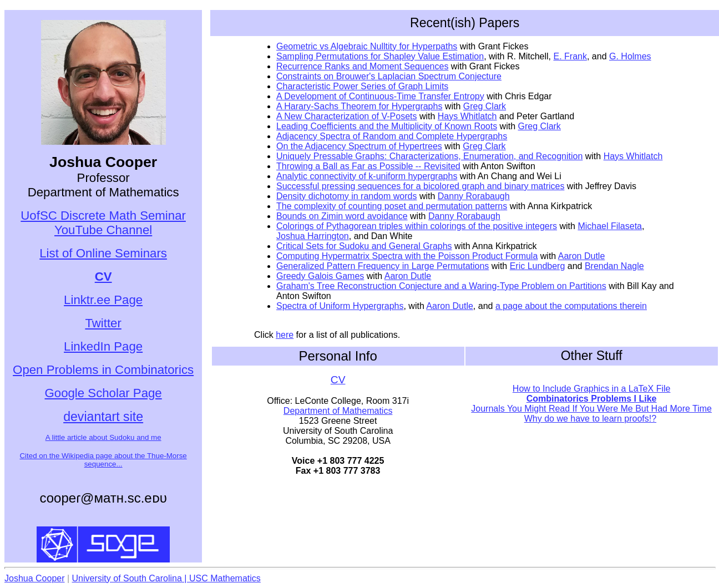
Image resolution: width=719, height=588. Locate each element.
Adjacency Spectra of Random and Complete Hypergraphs (392, 136)
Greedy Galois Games (320, 276)
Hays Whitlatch (467, 116)
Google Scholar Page (103, 393)
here (285, 335)
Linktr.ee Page (103, 300)
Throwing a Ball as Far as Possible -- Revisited (368, 166)
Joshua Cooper (35, 578)
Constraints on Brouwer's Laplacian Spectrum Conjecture (389, 76)
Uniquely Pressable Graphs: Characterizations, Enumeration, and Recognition (429, 156)
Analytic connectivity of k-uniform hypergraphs (367, 176)
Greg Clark (485, 106)
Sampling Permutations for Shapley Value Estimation (380, 56)
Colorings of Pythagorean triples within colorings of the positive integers (417, 226)
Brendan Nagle (614, 266)
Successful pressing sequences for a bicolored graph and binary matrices (420, 186)
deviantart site (103, 417)
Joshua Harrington (313, 236)
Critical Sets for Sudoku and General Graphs (364, 246)
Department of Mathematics (338, 411)
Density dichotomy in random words (346, 196)
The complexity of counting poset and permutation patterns (392, 206)
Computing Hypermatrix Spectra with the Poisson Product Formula (407, 256)
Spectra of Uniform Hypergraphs (340, 306)
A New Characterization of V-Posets (346, 116)
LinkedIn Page (103, 346)
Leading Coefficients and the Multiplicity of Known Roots (387, 126)
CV (338, 380)
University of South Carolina (127, 578)
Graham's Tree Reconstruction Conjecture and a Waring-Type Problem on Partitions (441, 286)
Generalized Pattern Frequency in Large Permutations (383, 266)
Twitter (103, 323)
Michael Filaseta (610, 226)
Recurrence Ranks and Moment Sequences (362, 66)
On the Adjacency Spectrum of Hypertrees (359, 146)
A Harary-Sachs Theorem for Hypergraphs (359, 106)
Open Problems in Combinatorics (103, 370)
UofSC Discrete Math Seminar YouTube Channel (103, 223)
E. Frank (570, 56)
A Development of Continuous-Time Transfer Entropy (380, 96)
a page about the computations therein (571, 306)
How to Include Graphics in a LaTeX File (592, 389)
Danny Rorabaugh (474, 196)
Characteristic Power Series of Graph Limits (362, 86)
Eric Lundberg (538, 266)
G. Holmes (630, 56)
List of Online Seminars (103, 253)
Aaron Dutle (582, 256)
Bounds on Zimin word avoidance (342, 216)
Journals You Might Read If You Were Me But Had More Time (591, 409)
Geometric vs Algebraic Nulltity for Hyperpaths (367, 46)
